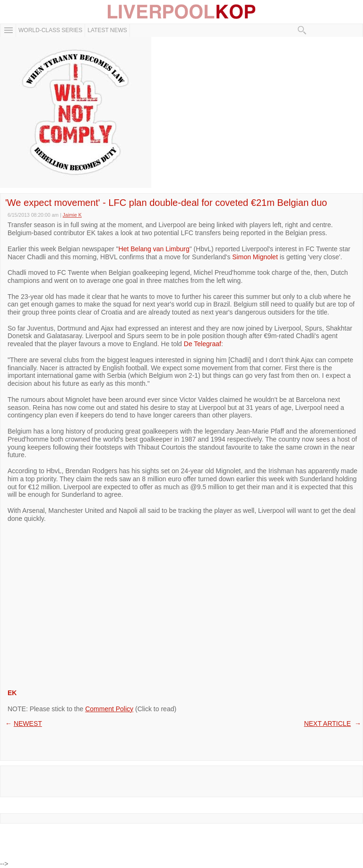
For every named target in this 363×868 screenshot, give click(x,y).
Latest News (107, 30)
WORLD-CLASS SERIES (50, 30)
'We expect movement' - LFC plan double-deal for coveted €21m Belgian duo (166, 203)
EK (12, 693)
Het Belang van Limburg (154, 249)
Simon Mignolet (255, 257)
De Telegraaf (203, 344)
